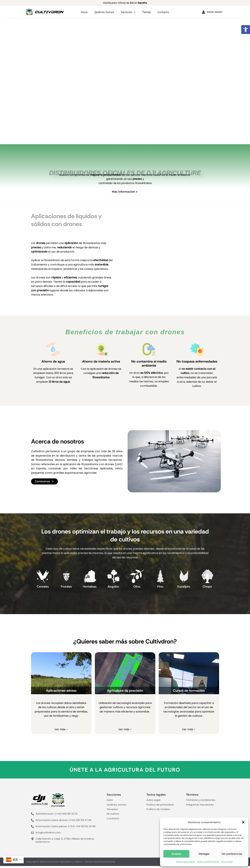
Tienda (145, 12)
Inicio (87, 12)
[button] (246, 30)
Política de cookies (186, 862)
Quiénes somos (106, 12)
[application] (134, 12)
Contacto (161, 12)
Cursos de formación (189, 693)
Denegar (204, 854)
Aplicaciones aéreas (61, 693)
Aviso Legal (227, 862)
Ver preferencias (232, 854)
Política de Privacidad (208, 862)
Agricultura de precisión (125, 693)
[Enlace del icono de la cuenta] (212, 12)
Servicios (128, 12)
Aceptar (176, 854)
